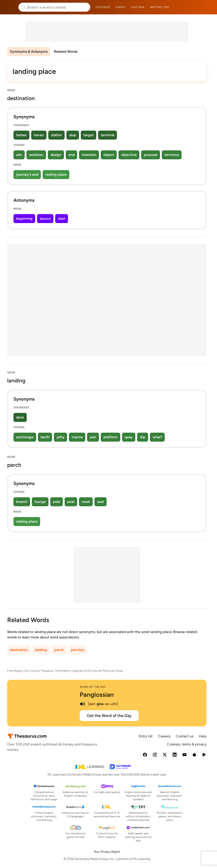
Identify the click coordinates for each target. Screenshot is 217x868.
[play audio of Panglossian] (82, 704)
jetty (60, 437)
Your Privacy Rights (107, 852)
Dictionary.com (207, 7)
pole (57, 502)
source (45, 218)
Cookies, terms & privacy (187, 744)
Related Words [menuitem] (66, 52)
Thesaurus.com (10, 7)
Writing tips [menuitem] (160, 7)
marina (77, 437)
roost (86, 502)
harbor (21, 135)
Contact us (185, 736)
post (71, 502)
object (109, 155)
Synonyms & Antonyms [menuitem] (29, 52)
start (62, 218)
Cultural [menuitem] (138, 7)
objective (129, 155)
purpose (151, 155)
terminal (107, 135)
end (71, 155)
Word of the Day (93, 687)
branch (22, 502)
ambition (36, 155)
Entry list (146, 736)
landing (41, 650)
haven (39, 135)
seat (101, 502)
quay (129, 437)
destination (19, 650)
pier (93, 437)
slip (143, 437)
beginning (24, 218)
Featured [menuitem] (103, 7)
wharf (157, 437)
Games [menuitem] (120, 7)
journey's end (27, 174)
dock (20, 417)
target (89, 135)
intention (89, 155)
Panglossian (97, 695)
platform (111, 437)
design (56, 155)
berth (45, 437)
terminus (172, 155)
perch (59, 650)
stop (73, 135)
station (56, 135)
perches (78, 650)
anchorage (25, 437)
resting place (56, 174)
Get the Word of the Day (109, 716)
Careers (164, 736)
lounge (40, 502)
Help (203, 736)
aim (19, 155)
